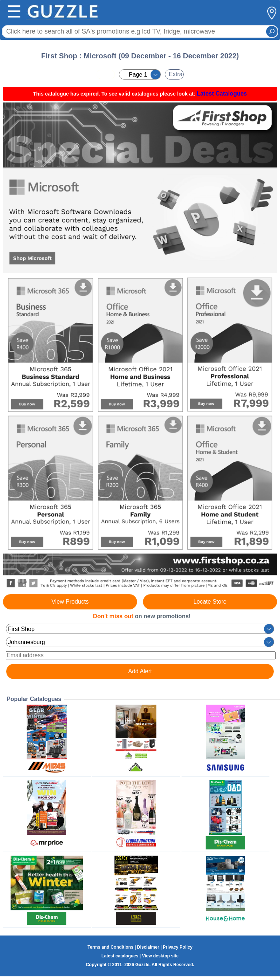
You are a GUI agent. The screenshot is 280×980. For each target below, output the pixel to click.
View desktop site (160, 956)
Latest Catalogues (222, 94)
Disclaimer (148, 947)
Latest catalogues (120, 956)
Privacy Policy (178, 947)
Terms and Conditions (110, 947)
